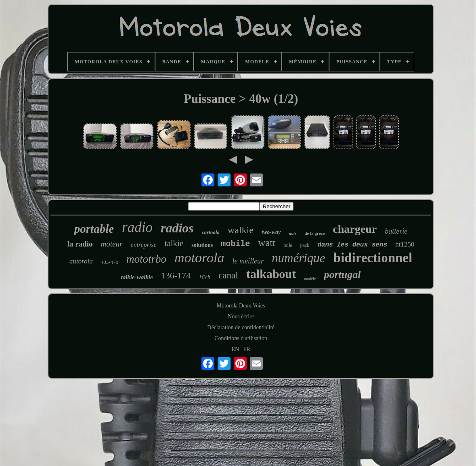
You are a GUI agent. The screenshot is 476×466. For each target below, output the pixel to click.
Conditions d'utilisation (241, 338)
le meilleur (248, 261)
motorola (199, 258)
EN (235, 349)
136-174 (176, 275)
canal (228, 275)
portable (94, 229)
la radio (80, 244)
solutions (202, 245)
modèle (310, 279)
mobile (235, 244)
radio (137, 227)
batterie (396, 231)
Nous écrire (241, 317)
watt (267, 243)
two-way (271, 232)
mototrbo (146, 259)
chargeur (355, 229)
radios (177, 228)
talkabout (271, 274)
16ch (204, 277)
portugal (342, 275)
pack (305, 245)
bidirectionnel (373, 258)
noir (293, 233)
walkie (241, 230)
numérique (299, 258)
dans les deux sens (352, 245)
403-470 (110, 262)
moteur (112, 244)
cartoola (211, 232)
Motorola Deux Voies (241, 306)
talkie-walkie (137, 277)
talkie (174, 243)
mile (288, 245)
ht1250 (405, 244)
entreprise (143, 245)
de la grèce (315, 233)
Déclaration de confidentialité (241, 327)
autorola (81, 261)
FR (247, 349)
